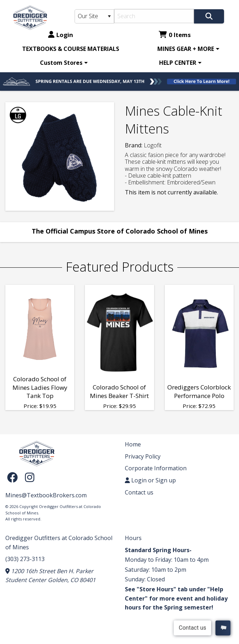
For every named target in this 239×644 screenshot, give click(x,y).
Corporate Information (156, 468)
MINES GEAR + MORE (186, 49)
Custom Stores (61, 63)
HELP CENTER (178, 63)
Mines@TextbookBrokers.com (46, 495)
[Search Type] (94, 16)
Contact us (139, 492)
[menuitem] (71, 49)
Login (61, 35)
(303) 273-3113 (25, 559)
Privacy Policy (143, 456)
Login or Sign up (150, 480)
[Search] (154, 16)
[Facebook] (14, 477)
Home (133, 444)
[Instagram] (30, 477)
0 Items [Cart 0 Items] (175, 35)
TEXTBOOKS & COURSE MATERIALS (71, 49)
